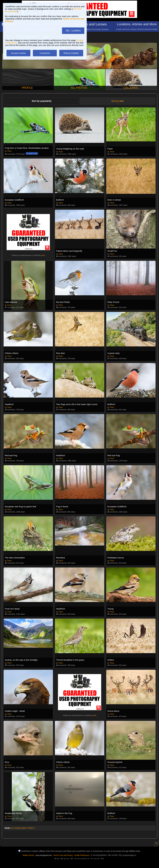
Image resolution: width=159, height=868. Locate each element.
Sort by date (117, 101)
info (43, 255)
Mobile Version (28, 855)
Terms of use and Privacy (63, 855)
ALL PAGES (16, 828)
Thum (9, 151)
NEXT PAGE (29, 828)
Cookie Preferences (82, 855)
